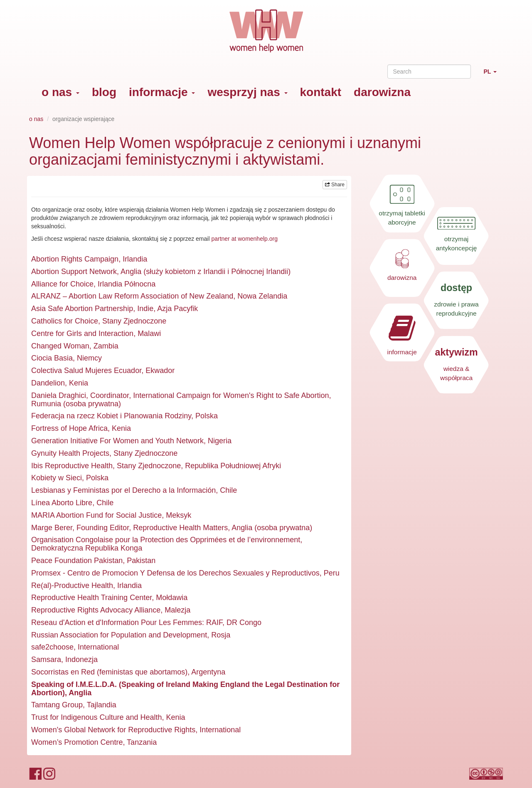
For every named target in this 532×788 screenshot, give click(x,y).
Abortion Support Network (74, 272)
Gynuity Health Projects (70, 453)
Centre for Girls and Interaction (82, 333)
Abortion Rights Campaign (75, 259)
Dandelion (48, 383)
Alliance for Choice (62, 284)
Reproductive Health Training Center (91, 598)
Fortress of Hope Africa (69, 428)
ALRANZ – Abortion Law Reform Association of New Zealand (132, 296)
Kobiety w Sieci (57, 478)
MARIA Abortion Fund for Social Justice (96, 515)
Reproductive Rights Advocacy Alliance (96, 610)
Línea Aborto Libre (62, 503)
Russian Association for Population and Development (119, 635)
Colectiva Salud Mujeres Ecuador (86, 371)
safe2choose (52, 647)
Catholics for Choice (65, 321)
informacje (162, 92)
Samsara (46, 660)
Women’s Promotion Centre (77, 742)
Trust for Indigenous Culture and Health (97, 717)
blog (104, 92)
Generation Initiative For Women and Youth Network (117, 441)
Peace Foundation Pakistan (77, 561)
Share (335, 185)
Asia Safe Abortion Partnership (82, 309)
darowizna (382, 92)
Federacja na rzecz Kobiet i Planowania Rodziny (111, 416)
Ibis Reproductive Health (72, 466)
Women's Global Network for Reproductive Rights (113, 730)
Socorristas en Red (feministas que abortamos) (109, 672)
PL (493, 75)
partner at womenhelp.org (244, 239)
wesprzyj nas (247, 92)
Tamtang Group (57, 705)
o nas (60, 92)
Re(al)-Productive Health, (73, 585)
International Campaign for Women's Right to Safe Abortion (231, 395)
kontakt (321, 92)
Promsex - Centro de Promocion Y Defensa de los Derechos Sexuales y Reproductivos (175, 573)
